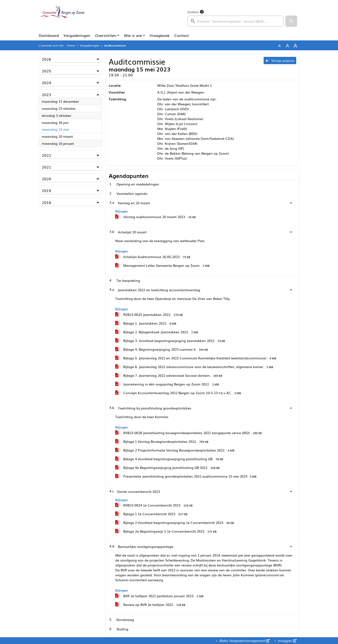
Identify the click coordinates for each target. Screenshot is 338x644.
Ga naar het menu (2, 4)
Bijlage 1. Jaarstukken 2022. (146, 323)
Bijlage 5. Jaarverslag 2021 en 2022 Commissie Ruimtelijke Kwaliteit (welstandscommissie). (196, 358)
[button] (291, 21)
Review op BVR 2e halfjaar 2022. (151, 605)
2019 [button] (46, 190)
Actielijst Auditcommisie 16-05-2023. (154, 257)
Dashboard (49, 35)
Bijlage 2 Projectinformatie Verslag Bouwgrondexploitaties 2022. (176, 450)
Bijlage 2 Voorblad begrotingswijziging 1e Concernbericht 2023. (175, 522)
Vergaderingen (77, 35)
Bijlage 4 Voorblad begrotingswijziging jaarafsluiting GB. (170, 459)
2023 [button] (46, 94)
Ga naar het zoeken (1, 4)
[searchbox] (235, 21)
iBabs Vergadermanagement (244, 640)
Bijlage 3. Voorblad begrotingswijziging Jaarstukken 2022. (171, 341)
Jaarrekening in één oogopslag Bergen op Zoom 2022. (168, 384)
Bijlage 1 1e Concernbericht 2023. (152, 514)
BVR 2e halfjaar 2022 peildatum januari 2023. (160, 596)
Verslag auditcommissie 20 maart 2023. (156, 217)
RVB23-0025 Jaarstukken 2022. (150, 314)
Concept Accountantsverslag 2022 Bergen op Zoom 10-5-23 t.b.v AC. (179, 393)
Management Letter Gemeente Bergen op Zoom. (163, 265)
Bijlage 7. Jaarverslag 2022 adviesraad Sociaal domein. (169, 375)
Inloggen (287, 640)
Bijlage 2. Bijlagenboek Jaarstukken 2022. (157, 332)
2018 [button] (46, 202)
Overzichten (106, 35)
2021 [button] (46, 167)
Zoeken (193, 12)
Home (71, 45)
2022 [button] (46, 155)
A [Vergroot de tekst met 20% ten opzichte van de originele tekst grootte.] (287, 45)
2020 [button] (46, 179)
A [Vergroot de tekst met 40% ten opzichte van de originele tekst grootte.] (295, 45)
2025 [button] (46, 71)
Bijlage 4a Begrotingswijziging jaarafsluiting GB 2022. (168, 467)
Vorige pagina (280, 60)
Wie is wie (133, 35)
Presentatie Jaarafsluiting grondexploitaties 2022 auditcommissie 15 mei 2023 (187, 476)
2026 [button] (46, 59)
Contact (182, 35)
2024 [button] (46, 82)
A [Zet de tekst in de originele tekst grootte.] (279, 45)
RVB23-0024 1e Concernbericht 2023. (155, 505)
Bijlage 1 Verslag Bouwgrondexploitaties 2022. (163, 441)
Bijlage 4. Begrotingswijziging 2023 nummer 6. (162, 349)
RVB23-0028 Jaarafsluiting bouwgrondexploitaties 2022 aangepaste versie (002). (189, 433)
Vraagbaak (160, 35)
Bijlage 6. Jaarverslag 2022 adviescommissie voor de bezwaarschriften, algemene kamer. (195, 367)
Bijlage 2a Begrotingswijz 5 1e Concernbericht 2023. (167, 531)
